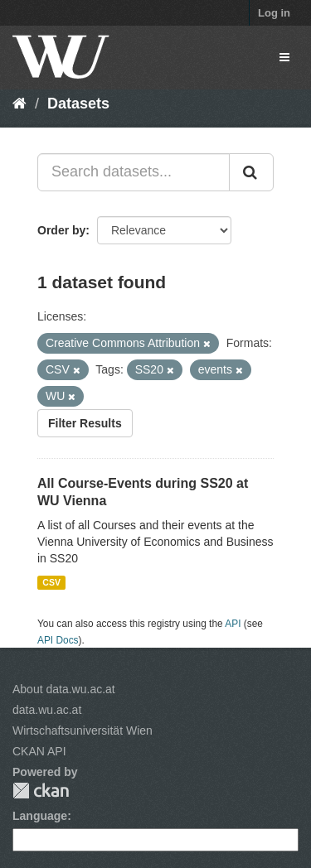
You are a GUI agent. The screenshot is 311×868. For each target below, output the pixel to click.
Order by (61, 230)
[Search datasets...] (134, 172)
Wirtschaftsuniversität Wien (83, 731)
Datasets (78, 104)
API (233, 624)
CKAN (41, 791)
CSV (51, 582)
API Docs (58, 640)
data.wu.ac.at (47, 710)
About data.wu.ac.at (64, 689)
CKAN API (39, 751)
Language (40, 816)
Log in (274, 13)
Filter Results (85, 423)
